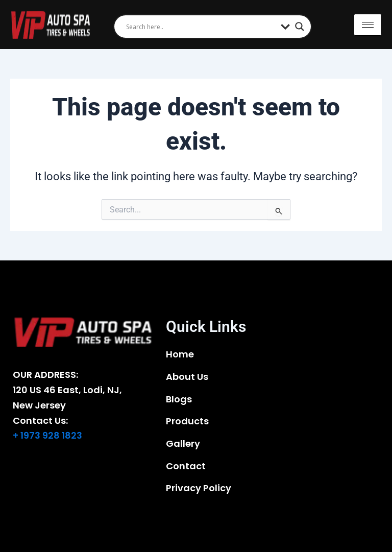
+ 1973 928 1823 (47, 435)
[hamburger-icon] (368, 25)
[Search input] (201, 27)
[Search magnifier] (300, 27)
